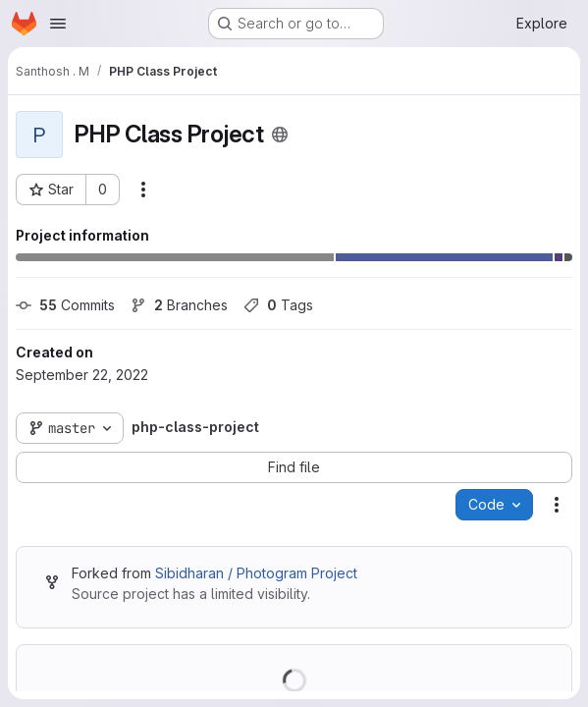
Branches (179, 305)
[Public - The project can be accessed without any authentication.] (280, 135)
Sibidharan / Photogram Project (256, 573)
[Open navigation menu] (58, 24)
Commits (65, 305)
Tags (278, 305)
